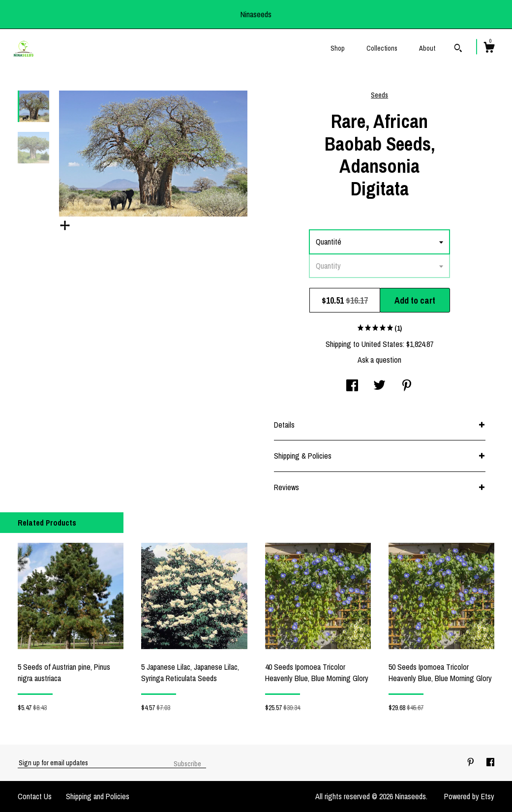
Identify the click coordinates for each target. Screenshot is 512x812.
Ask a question (379, 360)
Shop (338, 48)
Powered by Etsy (469, 796)
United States (382, 344)
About (427, 48)
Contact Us (35, 796)
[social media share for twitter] (379, 386)
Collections (382, 48)
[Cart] (489, 49)
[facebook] (490, 762)
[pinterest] (472, 762)
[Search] (458, 49)
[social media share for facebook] (352, 386)
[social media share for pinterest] (407, 386)
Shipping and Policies (98, 796)
